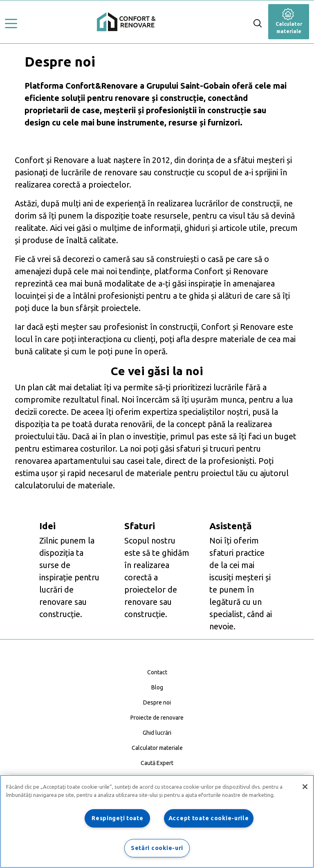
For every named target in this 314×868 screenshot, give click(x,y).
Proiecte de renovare (157, 718)
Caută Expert (157, 763)
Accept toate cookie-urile (209, 818)
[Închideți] (305, 787)
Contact (157, 672)
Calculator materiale (289, 22)
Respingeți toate (118, 818)
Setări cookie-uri (157, 848)
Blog (157, 687)
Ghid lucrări (157, 733)
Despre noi (157, 702)
